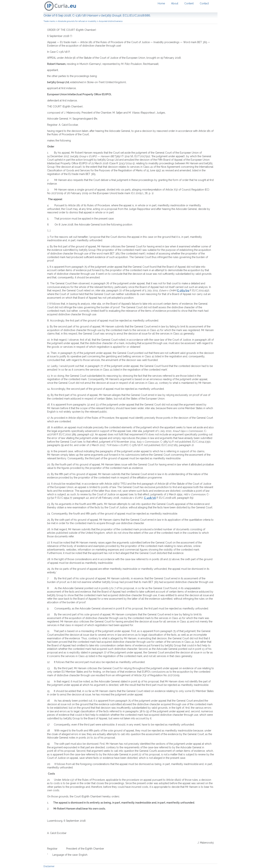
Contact (204, 3)
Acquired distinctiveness (111, 21)
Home (161, 3)
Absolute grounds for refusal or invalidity (77, 21)
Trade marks (50, 21)
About (175, 3)
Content (189, 3)
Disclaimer (49, 866)
